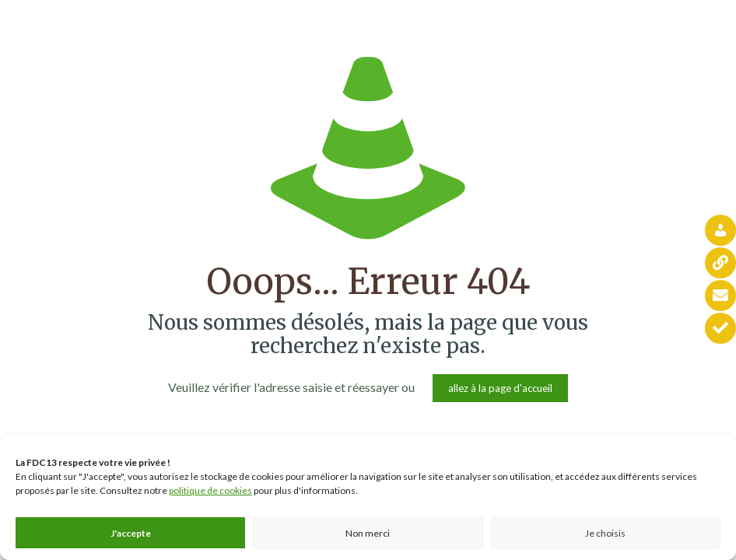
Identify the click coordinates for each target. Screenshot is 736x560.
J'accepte (131, 533)
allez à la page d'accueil (500, 388)
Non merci (368, 533)
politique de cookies (210, 490)
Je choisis (605, 533)
